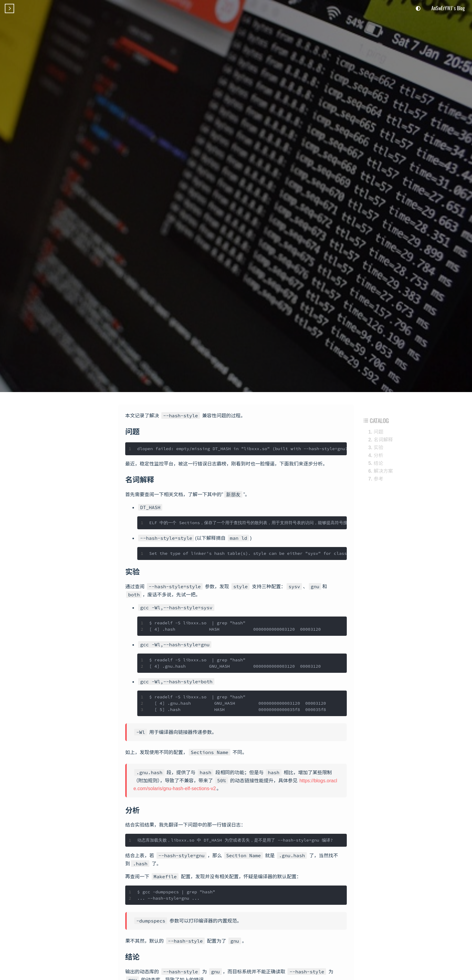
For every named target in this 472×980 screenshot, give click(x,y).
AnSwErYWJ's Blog (448, 8)
